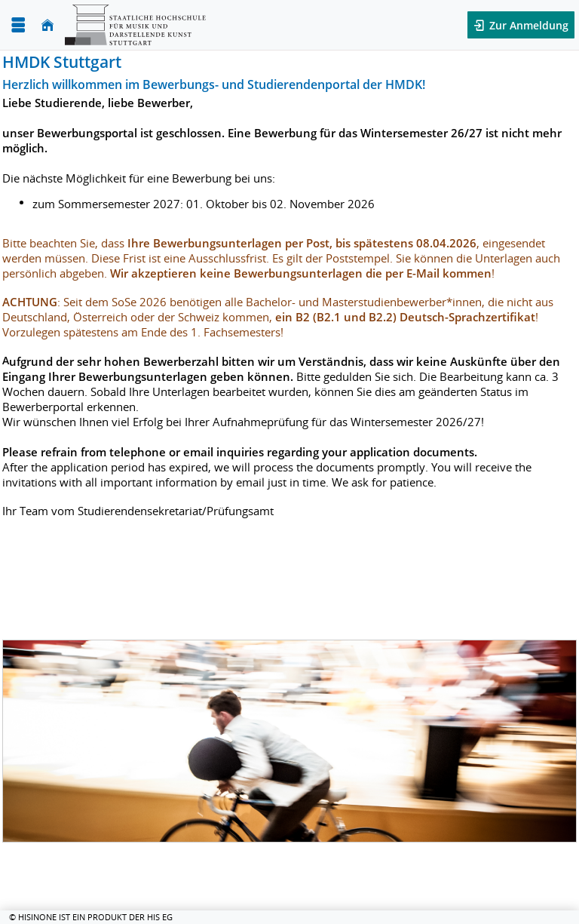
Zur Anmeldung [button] (527, 25)
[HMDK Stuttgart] (135, 25)
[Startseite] (47, 25)
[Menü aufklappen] (18, 25)
